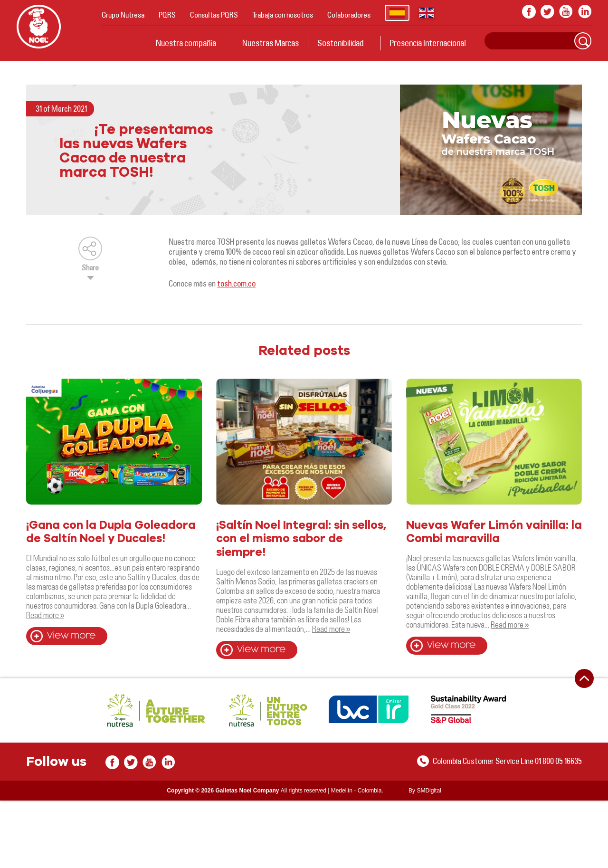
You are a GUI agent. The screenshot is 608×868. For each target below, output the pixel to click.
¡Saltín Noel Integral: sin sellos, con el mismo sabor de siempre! (301, 539)
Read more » (45, 615)
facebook (529, 12)
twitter (547, 12)
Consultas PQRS (214, 15)
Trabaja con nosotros (283, 15)
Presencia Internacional (428, 43)
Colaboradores (349, 15)
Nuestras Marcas (271, 43)
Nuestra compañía (186, 43)
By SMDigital (425, 791)
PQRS (167, 15)
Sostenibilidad (340, 43)
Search (583, 41)
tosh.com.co (236, 283)
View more (71, 636)
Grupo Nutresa (123, 15)
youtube (566, 12)
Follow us (56, 762)
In (584, 12)
